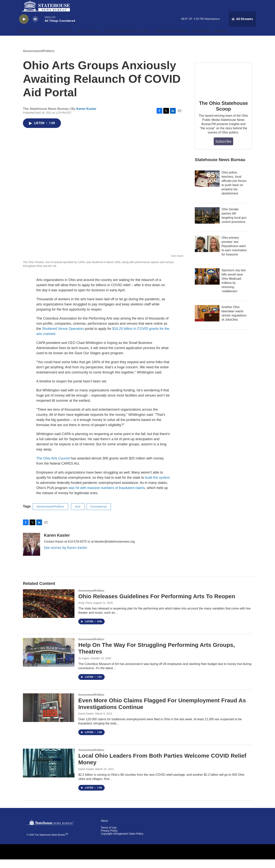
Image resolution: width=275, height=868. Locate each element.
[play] (24, 28)
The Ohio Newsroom (171, 40)
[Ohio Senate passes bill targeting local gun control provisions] (207, 224)
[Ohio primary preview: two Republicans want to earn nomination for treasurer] (207, 252)
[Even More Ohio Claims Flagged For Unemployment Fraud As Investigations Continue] (49, 716)
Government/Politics (39, 60)
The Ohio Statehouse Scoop (127, 40)
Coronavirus (99, 515)
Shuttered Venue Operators (63, 337)
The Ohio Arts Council (53, 467)
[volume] (35, 28)
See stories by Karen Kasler (66, 556)
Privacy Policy (109, 839)
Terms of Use (109, 836)
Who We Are (29, 40)
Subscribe (224, 150)
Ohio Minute (201, 40)
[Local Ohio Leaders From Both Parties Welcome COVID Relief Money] (49, 772)
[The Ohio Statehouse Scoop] (223, 87)
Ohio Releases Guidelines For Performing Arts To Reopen (157, 605)
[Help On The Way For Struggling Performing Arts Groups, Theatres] (49, 661)
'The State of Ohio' (58, 40)
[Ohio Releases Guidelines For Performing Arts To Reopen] (49, 612)
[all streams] (242, 28)
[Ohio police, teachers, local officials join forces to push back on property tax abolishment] (207, 187)
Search (221, 40)
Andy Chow (85, 611)
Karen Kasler (86, 117)
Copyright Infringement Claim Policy (122, 842)
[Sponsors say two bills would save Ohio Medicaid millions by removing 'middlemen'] (207, 285)
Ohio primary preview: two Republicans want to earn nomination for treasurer (234, 255)
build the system (157, 486)
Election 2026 (89, 40)
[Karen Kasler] (32, 553)
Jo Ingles (84, 667)
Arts (78, 515)
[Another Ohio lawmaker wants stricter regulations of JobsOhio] (207, 322)
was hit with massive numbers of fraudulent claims (107, 496)
